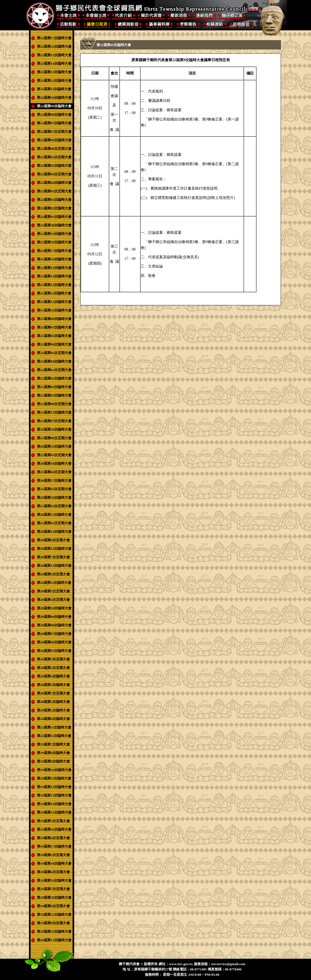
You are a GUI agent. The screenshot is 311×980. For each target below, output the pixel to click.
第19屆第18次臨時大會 (54, 863)
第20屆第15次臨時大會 (54, 514)
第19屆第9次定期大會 (53, 923)
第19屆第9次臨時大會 (53, 761)
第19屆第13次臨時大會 (54, 795)
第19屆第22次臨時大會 (54, 931)
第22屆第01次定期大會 (54, 370)
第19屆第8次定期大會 (53, 906)
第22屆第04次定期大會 (54, 174)
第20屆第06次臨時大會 (54, 642)
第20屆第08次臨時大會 (54, 625)
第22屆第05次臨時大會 (54, 166)
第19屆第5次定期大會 (53, 855)
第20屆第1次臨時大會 (53, 710)
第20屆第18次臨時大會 (54, 463)
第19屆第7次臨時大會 (53, 744)
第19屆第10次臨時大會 (54, 770)
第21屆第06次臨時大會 (54, 344)
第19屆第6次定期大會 (53, 872)
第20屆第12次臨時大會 (54, 566)
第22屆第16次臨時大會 (54, 46)
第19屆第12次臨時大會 (54, 787)
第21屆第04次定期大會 (54, 472)
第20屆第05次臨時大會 (54, 651)
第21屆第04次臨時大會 (54, 361)
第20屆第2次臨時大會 (53, 702)
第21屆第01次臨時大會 (54, 378)
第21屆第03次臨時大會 (54, 395)
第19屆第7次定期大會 (53, 889)
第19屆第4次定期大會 (53, 838)
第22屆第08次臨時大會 (54, 114)
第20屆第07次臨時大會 (54, 634)
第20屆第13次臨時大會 (54, 549)
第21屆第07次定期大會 (54, 421)
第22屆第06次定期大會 (54, 149)
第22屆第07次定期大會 (54, 132)
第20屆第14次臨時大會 (54, 531)
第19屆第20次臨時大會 (54, 897)
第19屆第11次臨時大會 (54, 778)
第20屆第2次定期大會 (53, 668)
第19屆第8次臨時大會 (53, 753)
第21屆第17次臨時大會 (54, 251)
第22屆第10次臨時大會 (54, 97)
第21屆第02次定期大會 (54, 506)
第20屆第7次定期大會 (53, 557)
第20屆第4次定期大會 (53, 600)
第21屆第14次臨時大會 (54, 276)
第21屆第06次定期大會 (54, 438)
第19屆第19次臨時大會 (54, 880)
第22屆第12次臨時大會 (54, 80)
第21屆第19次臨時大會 (54, 234)
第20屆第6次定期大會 (53, 574)
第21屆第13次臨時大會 (54, 285)
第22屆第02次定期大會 (54, 353)
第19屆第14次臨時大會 (54, 804)
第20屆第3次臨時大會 (53, 685)
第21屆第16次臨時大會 (54, 259)
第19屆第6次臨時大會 (53, 719)
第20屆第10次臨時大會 (54, 608)
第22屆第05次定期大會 (54, 157)
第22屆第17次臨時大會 (54, 38)
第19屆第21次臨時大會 (54, 914)
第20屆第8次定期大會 (53, 540)
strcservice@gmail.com (228, 964)
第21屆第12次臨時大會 (54, 302)
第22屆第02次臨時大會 (54, 208)
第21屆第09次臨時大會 (54, 319)
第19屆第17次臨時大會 (54, 846)
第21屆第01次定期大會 (54, 523)
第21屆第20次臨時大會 (54, 225)
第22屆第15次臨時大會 (54, 55)
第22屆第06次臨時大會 (54, 140)
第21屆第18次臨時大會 (54, 242)
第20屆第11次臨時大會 (54, 583)
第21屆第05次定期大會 (54, 455)
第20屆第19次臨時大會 (54, 446)
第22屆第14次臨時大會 (54, 63)
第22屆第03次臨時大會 (54, 200)
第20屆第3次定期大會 (53, 659)
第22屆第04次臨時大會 (54, 183)
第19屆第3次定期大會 (53, 821)
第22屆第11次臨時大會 (54, 89)
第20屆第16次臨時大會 (54, 497)
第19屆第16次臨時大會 (54, 829)
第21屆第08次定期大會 (54, 404)
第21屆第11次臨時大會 (54, 293)
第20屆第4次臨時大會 (53, 676)
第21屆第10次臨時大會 (54, 310)
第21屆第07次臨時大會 (54, 327)
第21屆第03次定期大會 (54, 489)
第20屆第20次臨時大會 (54, 429)
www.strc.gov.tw (181, 964)
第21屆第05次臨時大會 (54, 336)
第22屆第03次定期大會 (54, 191)
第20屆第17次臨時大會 (54, 480)
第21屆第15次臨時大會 (54, 268)
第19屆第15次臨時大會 (54, 812)
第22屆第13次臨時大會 (54, 72)
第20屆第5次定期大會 (53, 591)
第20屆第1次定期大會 (53, 693)
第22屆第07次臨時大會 (54, 123)
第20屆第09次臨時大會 (54, 617)
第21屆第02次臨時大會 (54, 387)
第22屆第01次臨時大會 (54, 217)
